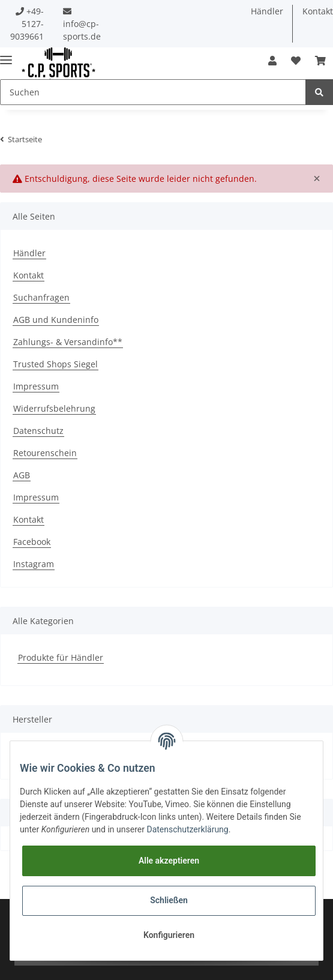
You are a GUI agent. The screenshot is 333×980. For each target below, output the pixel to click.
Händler (267, 11)
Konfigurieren (169, 935)
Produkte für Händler (61, 657)
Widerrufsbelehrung (54, 408)
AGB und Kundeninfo (56, 320)
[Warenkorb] (320, 61)
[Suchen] (153, 92)
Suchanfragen (41, 297)
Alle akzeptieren (169, 861)
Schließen (169, 900)
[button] (272, 61)
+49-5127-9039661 (27, 24)
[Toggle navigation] (6, 55)
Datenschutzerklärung (187, 829)
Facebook (32, 542)
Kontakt (28, 275)
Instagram (34, 564)
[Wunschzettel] (296, 61)
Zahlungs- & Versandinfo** (68, 342)
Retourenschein (45, 453)
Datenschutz (38, 431)
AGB (22, 475)
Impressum (36, 386)
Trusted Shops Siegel (55, 364)
